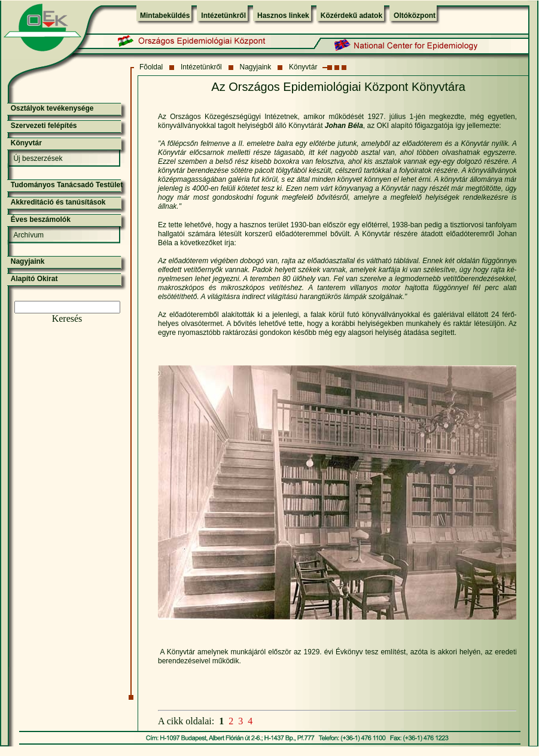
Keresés (67, 318)
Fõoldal (151, 67)
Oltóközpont (415, 16)
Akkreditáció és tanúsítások (58, 202)
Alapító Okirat (34, 279)
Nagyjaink (256, 67)
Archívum (28, 235)
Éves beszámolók (41, 220)
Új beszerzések (38, 158)
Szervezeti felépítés (44, 126)
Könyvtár (303, 67)
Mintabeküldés (165, 16)
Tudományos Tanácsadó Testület (67, 185)
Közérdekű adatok (351, 16)
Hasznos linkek (283, 16)
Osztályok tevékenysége (52, 108)
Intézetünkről (223, 16)
